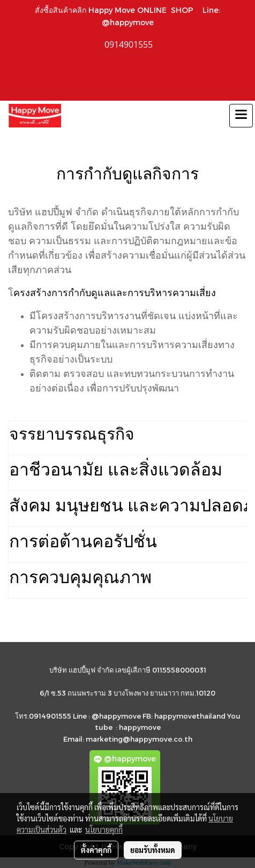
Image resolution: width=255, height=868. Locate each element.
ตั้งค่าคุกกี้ (96, 850)
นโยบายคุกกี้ (104, 829)
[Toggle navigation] (241, 116)
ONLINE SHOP (168, 10)
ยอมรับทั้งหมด (153, 850)
